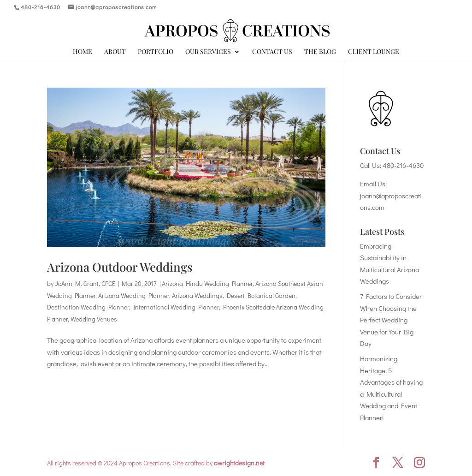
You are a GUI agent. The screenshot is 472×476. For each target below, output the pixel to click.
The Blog (320, 52)
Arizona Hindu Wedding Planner (207, 283)
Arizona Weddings (197, 295)
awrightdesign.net (239, 463)
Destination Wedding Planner (88, 307)
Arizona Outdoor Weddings (120, 267)
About (115, 52)
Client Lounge (374, 52)
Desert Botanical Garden (261, 295)
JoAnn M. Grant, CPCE (85, 283)
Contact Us (272, 52)
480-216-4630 (403, 165)
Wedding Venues (94, 319)
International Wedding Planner (176, 307)
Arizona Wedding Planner (134, 295)
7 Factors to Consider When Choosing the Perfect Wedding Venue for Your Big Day (391, 320)
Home (83, 52)
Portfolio (156, 52)
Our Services (208, 52)
